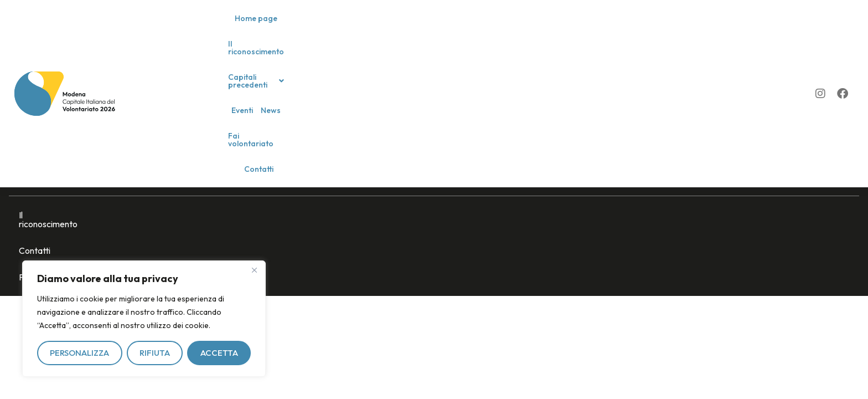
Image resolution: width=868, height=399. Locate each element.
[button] (414, 28)
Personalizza (79, 353)
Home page (276, 28)
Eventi (472, 28)
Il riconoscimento (336, 28)
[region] (144, 319)
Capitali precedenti (414, 28)
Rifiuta (155, 353)
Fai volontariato (548, 28)
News (501, 28)
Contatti (599, 28)
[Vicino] (254, 270)
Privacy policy (159, 215)
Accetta (219, 353)
